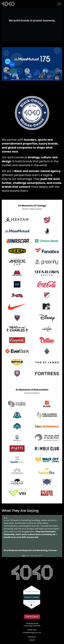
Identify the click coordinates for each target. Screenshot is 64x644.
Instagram (32, 637)
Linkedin (32, 640)
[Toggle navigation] (59, 4)
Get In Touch (32, 617)
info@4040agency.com (32, 633)
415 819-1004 (32, 630)
